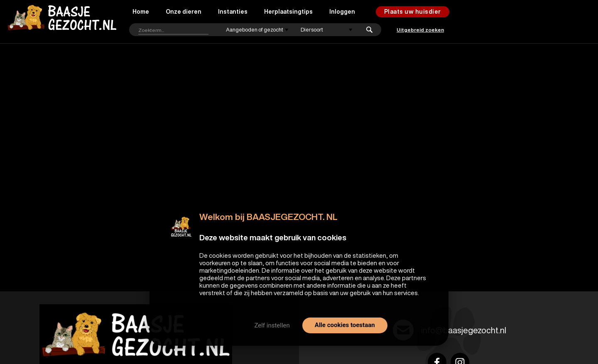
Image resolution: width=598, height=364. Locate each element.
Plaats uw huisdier (413, 12)
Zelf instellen (272, 325)
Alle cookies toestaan (345, 325)
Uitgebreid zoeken (420, 30)
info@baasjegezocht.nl (464, 330)
